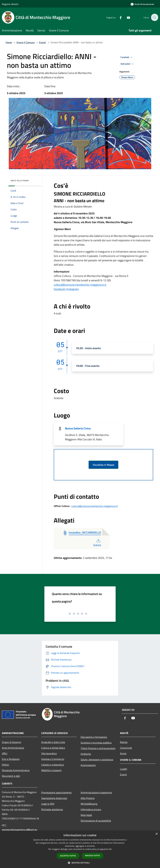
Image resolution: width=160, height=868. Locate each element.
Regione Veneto (10, 4)
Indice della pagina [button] (20, 181)
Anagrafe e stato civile (53, 742)
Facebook (60, 289)
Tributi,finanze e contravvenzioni (98, 748)
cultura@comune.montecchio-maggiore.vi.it (80, 285)
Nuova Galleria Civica (78, 428)
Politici (5, 765)
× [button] (156, 834)
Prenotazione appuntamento (56, 792)
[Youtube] (127, 17)
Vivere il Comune (26, 42)
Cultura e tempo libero (53, 748)
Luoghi (124, 769)
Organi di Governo (11, 742)
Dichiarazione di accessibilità (96, 821)
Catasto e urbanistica (52, 765)
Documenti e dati (11, 776)
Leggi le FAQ (48, 804)
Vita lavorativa (49, 753)
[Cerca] (154, 17)
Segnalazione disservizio (54, 798)
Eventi (42, 42)
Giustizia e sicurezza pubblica (96, 743)
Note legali (86, 815)
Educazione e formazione (94, 737)
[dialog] (80, 849)
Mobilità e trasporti (51, 770)
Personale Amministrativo (16, 770)
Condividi (127, 57)
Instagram (73, 289)
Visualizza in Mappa (103, 465)
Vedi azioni (127, 64)
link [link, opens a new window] (110, 849)
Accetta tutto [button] (68, 856)
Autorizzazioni (88, 765)
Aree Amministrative (13, 748)
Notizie (124, 742)
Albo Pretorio (88, 798)
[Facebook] (119, 17)
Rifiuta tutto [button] (93, 856)
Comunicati (126, 748)
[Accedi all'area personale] (142, 4)
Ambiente (86, 754)
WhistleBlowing (89, 804)
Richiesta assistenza (52, 809)
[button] (80, 863)
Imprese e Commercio (53, 759)
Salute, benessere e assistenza (97, 759)
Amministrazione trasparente (96, 792)
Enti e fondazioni (11, 759)
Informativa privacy (91, 809)
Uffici (5, 753)
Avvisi (123, 753)
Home (9, 42)
